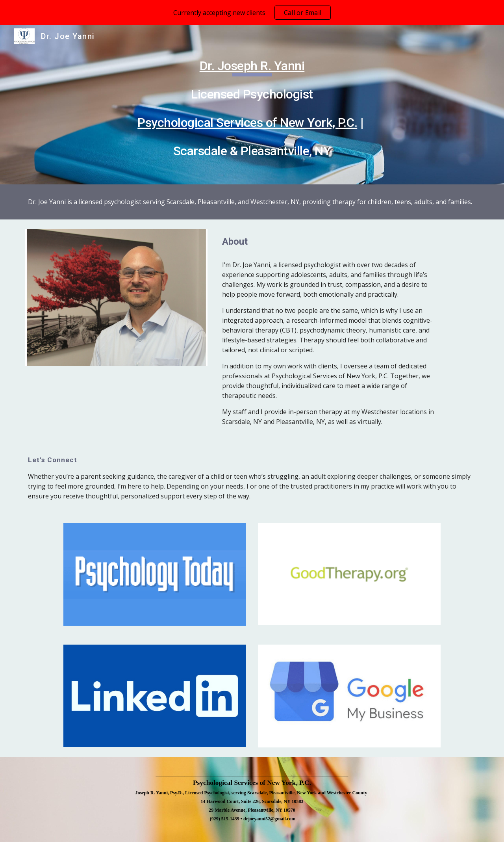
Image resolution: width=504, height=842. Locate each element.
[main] (252, 105)
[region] (252, 13)
